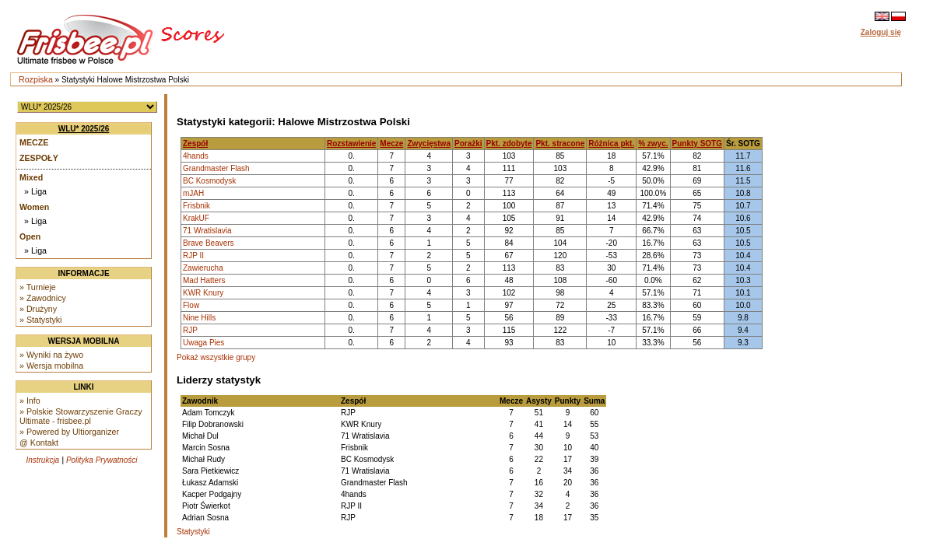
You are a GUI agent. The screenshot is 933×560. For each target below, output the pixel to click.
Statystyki (193, 532)
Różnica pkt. (611, 143)
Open (30, 236)
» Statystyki (40, 320)
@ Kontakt (39, 443)
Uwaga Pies (203, 343)
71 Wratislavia (207, 231)
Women (34, 207)
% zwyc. (653, 143)
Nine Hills (199, 318)
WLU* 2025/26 (84, 129)
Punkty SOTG (697, 143)
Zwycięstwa (429, 143)
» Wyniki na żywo (51, 355)
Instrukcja (42, 460)
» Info (30, 401)
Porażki (468, 143)
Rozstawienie (351, 143)
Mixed (31, 177)
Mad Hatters (204, 280)
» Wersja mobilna (51, 366)
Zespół (195, 143)
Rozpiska (36, 79)
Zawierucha (203, 268)
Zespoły (39, 158)
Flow (191, 305)
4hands (196, 156)
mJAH (193, 193)
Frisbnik (196, 206)
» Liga (35, 191)
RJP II (193, 255)
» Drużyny (38, 309)
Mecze (34, 142)
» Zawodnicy (43, 298)
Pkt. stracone (560, 143)
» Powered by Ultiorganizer (69, 432)
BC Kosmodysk (209, 181)
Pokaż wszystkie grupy (216, 357)
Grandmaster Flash (216, 168)
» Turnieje (38, 287)
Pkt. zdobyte (509, 143)
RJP (190, 330)
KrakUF (196, 218)
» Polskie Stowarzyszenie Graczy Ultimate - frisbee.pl (81, 416)
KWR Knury (203, 293)
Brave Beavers (209, 243)
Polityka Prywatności (102, 460)
